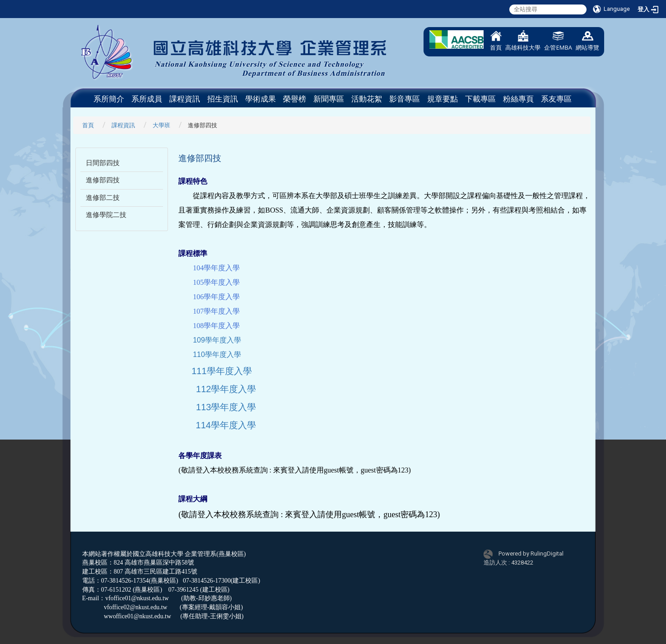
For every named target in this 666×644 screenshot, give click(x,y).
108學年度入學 (216, 326)
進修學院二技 (106, 215)
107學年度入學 (216, 311)
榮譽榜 (295, 99)
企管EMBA (558, 41)
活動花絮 (367, 99)
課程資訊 (185, 99)
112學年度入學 (226, 389)
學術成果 (261, 99)
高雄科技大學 (523, 41)
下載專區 (480, 99)
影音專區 (405, 99)
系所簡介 (109, 99)
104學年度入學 (216, 268)
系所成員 (147, 99)
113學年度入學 (226, 407)
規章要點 (442, 99)
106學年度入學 (216, 297)
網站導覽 (587, 41)
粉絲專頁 (518, 99)
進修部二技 (103, 198)
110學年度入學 (217, 354)
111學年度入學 (221, 371)
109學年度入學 (217, 340)
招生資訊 (223, 99)
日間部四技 (103, 163)
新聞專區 (329, 99)
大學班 (161, 125)
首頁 (496, 41)
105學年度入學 (216, 282)
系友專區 (556, 99)
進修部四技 (103, 180)
